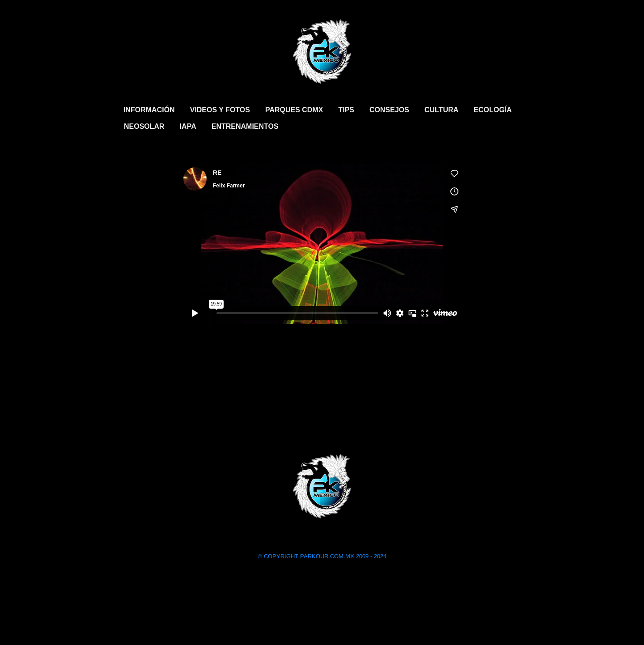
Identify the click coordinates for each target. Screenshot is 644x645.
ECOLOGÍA (493, 110)
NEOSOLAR (144, 126)
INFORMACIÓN (149, 110)
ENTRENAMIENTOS (245, 126)
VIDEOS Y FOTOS (220, 110)
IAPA (188, 126)
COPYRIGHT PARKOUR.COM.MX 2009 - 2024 (322, 556)
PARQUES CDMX (294, 110)
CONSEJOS (389, 110)
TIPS (346, 110)
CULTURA (441, 110)
